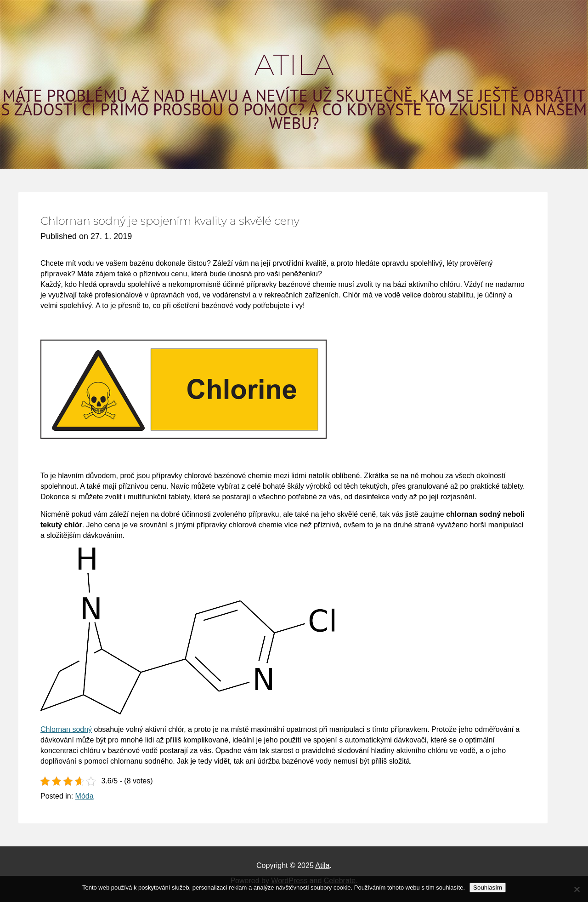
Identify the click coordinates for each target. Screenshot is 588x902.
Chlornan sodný (66, 729)
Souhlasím (488, 888)
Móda (85, 796)
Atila (294, 65)
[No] (577, 889)
